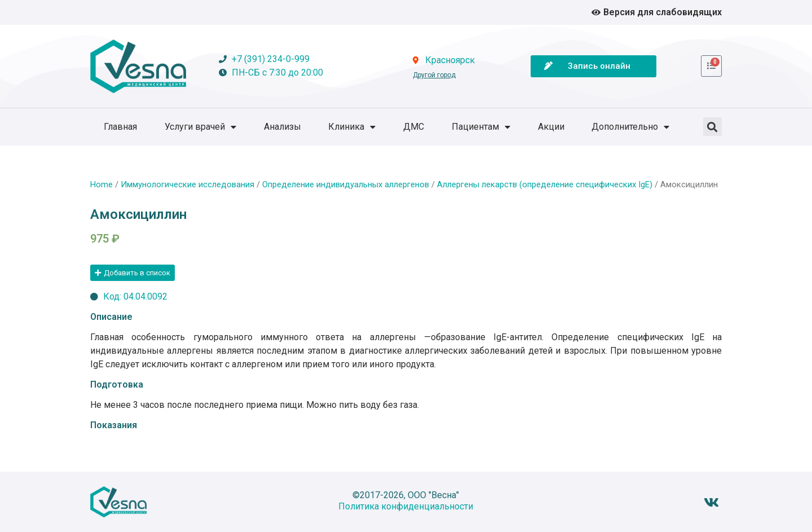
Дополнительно (630, 127)
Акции (551, 127)
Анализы (283, 127)
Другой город (434, 75)
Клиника (352, 127)
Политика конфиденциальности (406, 506)
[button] (712, 127)
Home (101, 184)
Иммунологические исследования (187, 184)
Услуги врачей (200, 127)
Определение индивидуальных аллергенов (346, 184)
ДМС (414, 127)
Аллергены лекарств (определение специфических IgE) (545, 184)
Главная (120, 127)
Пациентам (481, 127)
